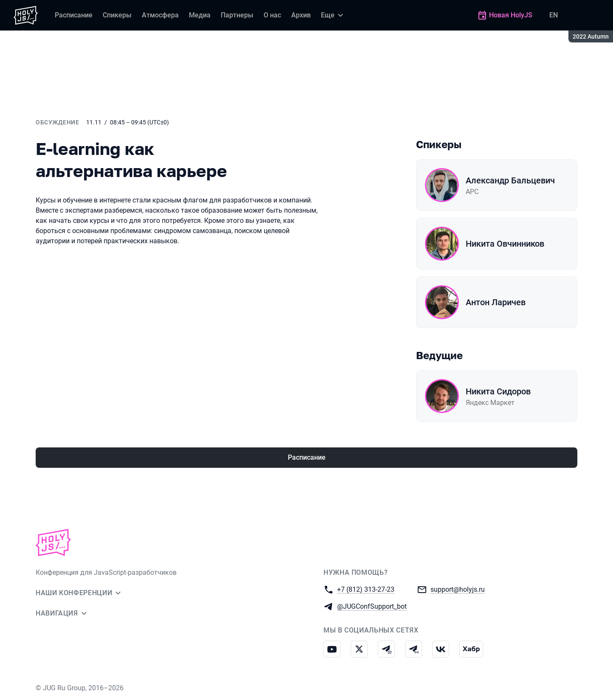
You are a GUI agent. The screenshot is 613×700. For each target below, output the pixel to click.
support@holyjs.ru (458, 589)
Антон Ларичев (496, 302)
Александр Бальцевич (510, 180)
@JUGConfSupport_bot (372, 606)
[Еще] (333, 15)
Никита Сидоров (498, 391)
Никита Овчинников (505, 244)
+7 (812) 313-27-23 (366, 589)
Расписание (307, 457)
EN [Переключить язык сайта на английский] (554, 15)
